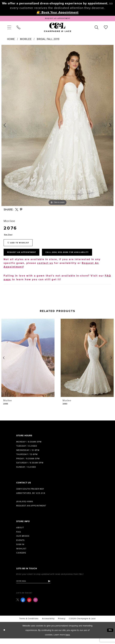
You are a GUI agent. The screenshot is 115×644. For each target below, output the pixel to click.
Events (20, 545)
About (20, 533)
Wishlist (21, 554)
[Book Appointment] (57, 19)
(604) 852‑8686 (25, 506)
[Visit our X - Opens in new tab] (18, 605)
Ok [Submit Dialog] (110, 636)
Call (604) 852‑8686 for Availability (79, 257)
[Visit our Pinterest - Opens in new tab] (30, 605)
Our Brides (23, 541)
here (68, 640)
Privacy (62, 624)
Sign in (20, 549)
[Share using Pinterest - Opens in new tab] (21, 211)
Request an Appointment (31, 511)
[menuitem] (9, 28)
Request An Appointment (25, 257)
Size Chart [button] (9, 236)
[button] (9, 28)
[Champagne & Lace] (57, 28)
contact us (45, 268)
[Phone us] (18, 28)
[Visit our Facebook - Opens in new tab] (24, 605)
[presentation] (28, 363)
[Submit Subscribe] (55, 586)
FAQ (19, 537)
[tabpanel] (57, 126)
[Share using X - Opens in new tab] (17, 211)
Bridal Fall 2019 (48, 40)
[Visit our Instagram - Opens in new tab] (36, 605)
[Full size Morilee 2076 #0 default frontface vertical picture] (57, 126)
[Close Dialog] (5, 636)
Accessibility (48, 624)
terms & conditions (29, 624)
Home (11, 40)
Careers (21, 558)
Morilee (26, 40)
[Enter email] (36, 586)
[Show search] (97, 28)
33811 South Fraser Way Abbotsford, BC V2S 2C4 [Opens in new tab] (31, 496)
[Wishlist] (106, 28)
